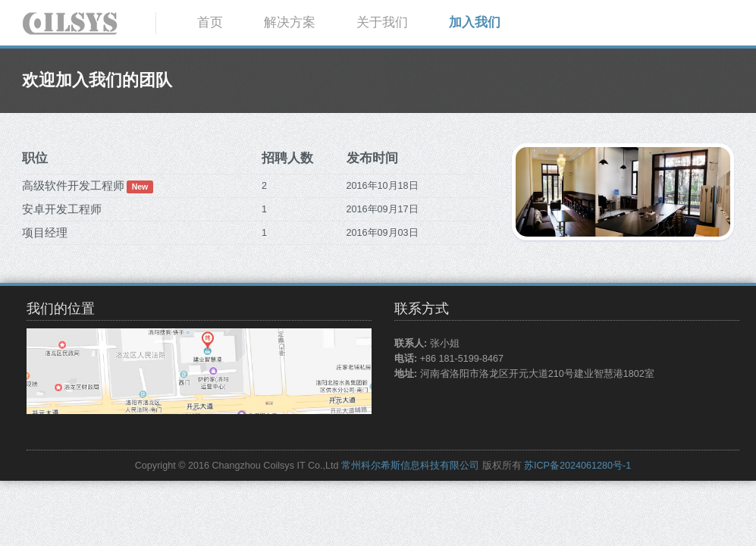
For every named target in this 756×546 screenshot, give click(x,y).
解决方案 (290, 22)
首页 (210, 22)
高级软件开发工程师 (73, 185)
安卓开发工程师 (62, 209)
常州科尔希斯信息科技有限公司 (410, 466)
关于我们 (382, 22)
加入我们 (475, 22)
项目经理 (45, 232)
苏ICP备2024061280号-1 (577, 466)
